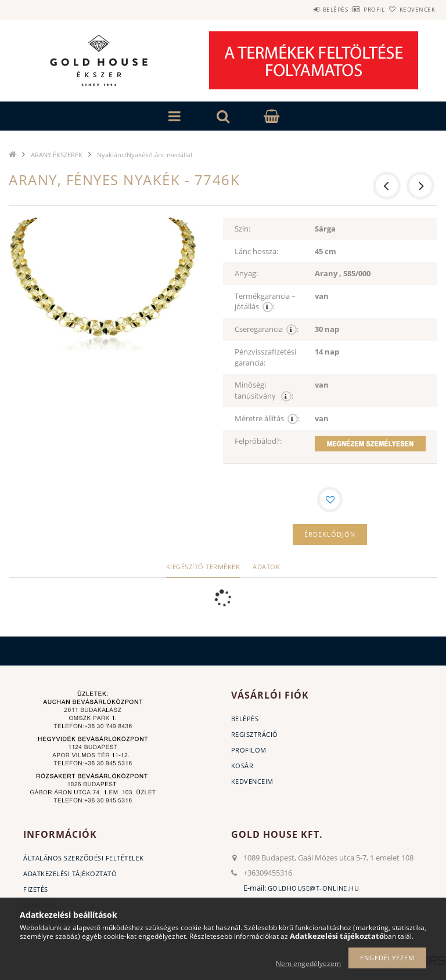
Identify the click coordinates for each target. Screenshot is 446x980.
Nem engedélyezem (308, 963)
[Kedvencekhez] (330, 500)
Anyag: (246, 273)
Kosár (242, 766)
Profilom (249, 750)
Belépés (303, 9)
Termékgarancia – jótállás (265, 302)
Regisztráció (255, 734)
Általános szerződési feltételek (84, 858)
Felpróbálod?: (258, 441)
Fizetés (36, 889)
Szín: (242, 229)
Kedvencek (411, 9)
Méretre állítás (267, 419)
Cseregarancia (267, 329)
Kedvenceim (252, 781)
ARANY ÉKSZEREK (57, 155)
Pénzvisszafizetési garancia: (265, 357)
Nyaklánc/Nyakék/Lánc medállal (145, 155)
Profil (355, 9)
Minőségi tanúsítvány (264, 390)
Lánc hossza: (256, 251)
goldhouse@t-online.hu (314, 888)
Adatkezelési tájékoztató (70, 874)
